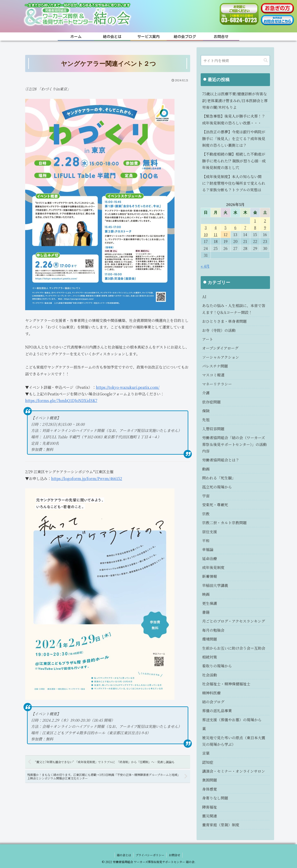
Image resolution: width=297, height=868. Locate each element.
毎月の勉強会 (213, 630)
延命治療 (210, 558)
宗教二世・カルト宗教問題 (224, 523)
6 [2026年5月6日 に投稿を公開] (235, 227)
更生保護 (210, 603)
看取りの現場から (217, 666)
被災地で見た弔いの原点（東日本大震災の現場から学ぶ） (234, 741)
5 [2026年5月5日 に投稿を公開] (225, 227)
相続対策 (210, 657)
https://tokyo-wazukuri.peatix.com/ (128, 387)
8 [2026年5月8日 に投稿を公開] (255, 227)
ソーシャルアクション (221, 357)
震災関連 (210, 816)
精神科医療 (211, 693)
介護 (206, 393)
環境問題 (210, 639)
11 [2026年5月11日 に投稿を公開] (216, 234)
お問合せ (174, 855)
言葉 (206, 753)
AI (204, 297)
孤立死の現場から (217, 487)
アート (208, 339)
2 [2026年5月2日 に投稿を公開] (265, 221)
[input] (235, 60)
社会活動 (210, 675)
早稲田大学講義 (215, 585)
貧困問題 (210, 780)
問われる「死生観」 (219, 478)
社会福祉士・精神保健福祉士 (226, 684)
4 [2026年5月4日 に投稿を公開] (216, 227)
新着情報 (210, 576)
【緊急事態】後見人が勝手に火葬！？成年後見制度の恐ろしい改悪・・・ (234, 119)
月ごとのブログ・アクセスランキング (234, 621)
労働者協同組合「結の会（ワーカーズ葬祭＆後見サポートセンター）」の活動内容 (234, 444)
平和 (206, 540)
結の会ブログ (213, 702)
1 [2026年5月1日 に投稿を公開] (255, 221)
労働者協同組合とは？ (221, 460)
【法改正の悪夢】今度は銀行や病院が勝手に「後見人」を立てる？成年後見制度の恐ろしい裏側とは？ (234, 138)
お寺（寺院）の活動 (219, 330)
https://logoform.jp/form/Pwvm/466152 (87, 478)
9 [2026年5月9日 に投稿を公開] (265, 227)
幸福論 (208, 549)
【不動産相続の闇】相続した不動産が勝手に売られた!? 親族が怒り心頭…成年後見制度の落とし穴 (234, 161)
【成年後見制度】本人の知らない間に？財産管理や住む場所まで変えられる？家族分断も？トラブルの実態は (234, 183)
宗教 (206, 514)
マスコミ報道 (213, 375)
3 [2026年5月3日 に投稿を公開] (206, 227)
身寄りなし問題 (215, 798)
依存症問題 (211, 402)
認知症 (208, 762)
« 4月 (205, 266)
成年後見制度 (213, 567)
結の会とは (124, 855)
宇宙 (206, 496)
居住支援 (210, 532)
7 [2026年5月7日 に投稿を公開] (245, 227)
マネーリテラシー (217, 384)
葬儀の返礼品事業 (217, 711)
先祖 (206, 420)
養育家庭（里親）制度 (221, 825)
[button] (266, 60)
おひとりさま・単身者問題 (224, 321)
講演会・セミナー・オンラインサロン (234, 771)
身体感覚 (210, 789)
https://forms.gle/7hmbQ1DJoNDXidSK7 (61, 400)
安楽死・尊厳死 (215, 505)
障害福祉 (210, 807)
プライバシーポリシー (150, 855)
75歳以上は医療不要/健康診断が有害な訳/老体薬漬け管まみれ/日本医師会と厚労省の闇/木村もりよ (235, 100)
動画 (206, 469)
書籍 (206, 612)
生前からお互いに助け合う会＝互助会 (234, 648)
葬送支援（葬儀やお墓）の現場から (232, 720)
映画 (206, 594)
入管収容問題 (213, 429)
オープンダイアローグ (220, 348)
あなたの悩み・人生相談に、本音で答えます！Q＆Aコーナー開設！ (234, 309)
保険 (206, 411)
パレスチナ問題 (215, 366)
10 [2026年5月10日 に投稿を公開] (206, 234)
